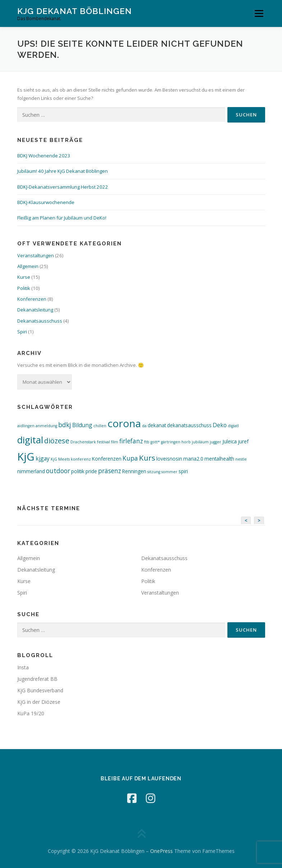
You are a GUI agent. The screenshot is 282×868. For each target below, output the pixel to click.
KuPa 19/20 (31, 713)
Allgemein (28, 266)
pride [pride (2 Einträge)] (91, 471)
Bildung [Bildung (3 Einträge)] (82, 425)
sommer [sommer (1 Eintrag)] (169, 472)
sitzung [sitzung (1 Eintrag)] (154, 472)
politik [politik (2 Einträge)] (78, 471)
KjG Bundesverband (40, 690)
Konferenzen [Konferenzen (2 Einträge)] (107, 459)
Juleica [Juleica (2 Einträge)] (230, 441)
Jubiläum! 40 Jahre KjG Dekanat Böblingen (63, 171)
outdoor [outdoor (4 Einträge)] (58, 471)
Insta (23, 667)
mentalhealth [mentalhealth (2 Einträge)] (219, 459)
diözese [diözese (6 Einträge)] (57, 441)
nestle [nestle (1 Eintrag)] (241, 459)
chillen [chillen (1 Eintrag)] (100, 426)
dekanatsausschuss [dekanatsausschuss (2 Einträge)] (189, 425)
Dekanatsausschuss (40, 321)
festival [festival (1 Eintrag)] (103, 442)
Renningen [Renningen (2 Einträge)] (134, 471)
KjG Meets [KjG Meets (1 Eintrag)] (60, 459)
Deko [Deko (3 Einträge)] (220, 425)
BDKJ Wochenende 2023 (44, 156)
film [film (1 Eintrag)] (115, 442)
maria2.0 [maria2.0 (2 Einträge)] (193, 459)
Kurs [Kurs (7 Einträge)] (147, 458)
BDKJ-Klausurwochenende (46, 202)
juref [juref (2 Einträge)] (243, 441)
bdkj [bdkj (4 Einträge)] (65, 425)
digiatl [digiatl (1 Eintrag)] (233, 426)
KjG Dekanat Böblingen (75, 11)
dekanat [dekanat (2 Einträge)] (157, 425)
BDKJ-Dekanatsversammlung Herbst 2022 (63, 187)
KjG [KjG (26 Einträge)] (26, 457)
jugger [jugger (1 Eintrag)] (216, 442)
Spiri (22, 332)
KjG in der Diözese (39, 702)
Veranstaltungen (36, 255)
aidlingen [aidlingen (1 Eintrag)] (26, 426)
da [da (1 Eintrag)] (144, 426)
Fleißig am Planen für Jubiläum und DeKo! (62, 218)
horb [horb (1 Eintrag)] (186, 442)
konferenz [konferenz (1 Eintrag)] (81, 459)
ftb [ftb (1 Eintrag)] (147, 442)
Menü (259, 13)
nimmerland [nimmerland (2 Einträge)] (31, 471)
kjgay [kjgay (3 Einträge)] (43, 458)
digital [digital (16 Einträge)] (30, 440)
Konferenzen (32, 299)
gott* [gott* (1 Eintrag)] (155, 442)
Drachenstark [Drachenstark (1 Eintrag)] (83, 442)
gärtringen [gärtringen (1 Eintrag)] (171, 442)
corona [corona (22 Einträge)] (124, 423)
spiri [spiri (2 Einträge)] (183, 471)
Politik (24, 288)
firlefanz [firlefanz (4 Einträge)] (131, 441)
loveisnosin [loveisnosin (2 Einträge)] (169, 459)
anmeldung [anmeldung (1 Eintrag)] (46, 426)
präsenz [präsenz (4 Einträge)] (110, 471)
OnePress (161, 851)
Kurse (24, 277)
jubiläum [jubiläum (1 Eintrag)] (200, 442)
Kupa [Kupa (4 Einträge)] (130, 458)
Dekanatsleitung (35, 310)
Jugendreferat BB (37, 679)
